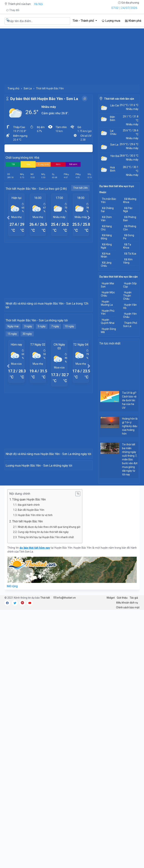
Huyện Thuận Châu (127, 296)
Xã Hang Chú (106, 228)
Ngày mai (13, 369)
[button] (8, 218)
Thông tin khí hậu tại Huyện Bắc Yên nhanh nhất (46, 652)
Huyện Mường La (107, 303)
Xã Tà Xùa (130, 254)
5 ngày (42, 369)
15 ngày (12, 377)
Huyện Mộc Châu (108, 294)
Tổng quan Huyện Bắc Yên (29, 615)
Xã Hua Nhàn (106, 255)
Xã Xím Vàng (128, 261)
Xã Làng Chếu (106, 264)
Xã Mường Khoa (130, 201)
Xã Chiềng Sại (107, 210)
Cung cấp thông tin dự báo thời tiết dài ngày (43, 647)
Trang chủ (13, 88)
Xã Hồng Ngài (106, 246)
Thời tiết (45, 713)
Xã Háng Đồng (106, 237)
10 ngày (69, 369)
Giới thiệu (122, 713)
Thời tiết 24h (80, 188)
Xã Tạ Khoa (127, 246)
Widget (111, 713)
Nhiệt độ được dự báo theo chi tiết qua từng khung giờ (49, 642)
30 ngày (27, 377)
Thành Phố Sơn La (130, 325)
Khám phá (133, 21)
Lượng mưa (111, 21)
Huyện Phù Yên (108, 312)
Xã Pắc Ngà (128, 210)
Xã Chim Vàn (106, 219)
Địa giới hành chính (29, 620)
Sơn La (28, 88)
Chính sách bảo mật (128, 723)
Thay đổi (13, 10)
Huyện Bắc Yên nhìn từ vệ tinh (35, 630)
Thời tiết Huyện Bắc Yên (28, 637)
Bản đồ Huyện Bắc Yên (31, 625)
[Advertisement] (72, 55)
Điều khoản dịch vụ (127, 718)
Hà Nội (38, 4)
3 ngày (28, 369)
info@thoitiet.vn (65, 713)
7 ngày (55, 369)
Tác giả (134, 713)
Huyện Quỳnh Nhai (108, 321)
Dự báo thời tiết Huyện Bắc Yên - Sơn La (44, 99)
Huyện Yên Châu (130, 315)
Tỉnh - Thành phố (84, 21)
